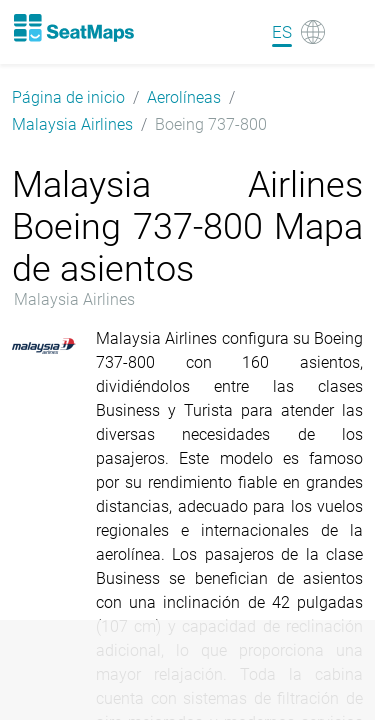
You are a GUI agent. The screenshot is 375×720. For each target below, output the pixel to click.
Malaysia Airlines (72, 124)
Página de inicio (68, 97)
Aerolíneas (184, 97)
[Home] (73, 28)
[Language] (298, 32)
